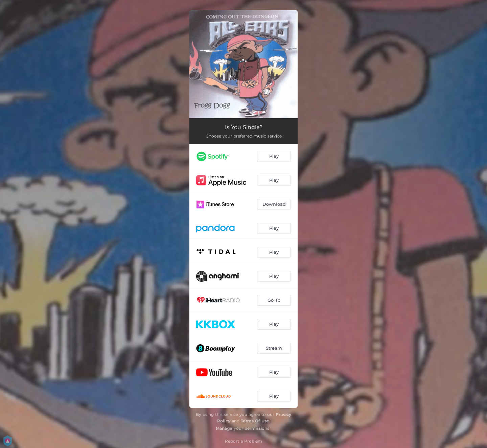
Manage (224, 428)
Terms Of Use (255, 421)
